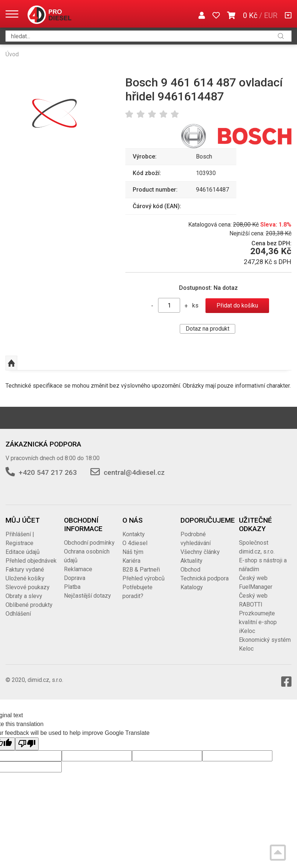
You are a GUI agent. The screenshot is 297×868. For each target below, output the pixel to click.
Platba (72, 587)
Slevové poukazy (28, 587)
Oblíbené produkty (29, 605)
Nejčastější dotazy (87, 596)
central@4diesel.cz (134, 472)
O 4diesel (135, 543)
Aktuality (192, 561)
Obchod (190, 570)
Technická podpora (205, 578)
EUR (271, 15)
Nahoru (11, 363)
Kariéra (131, 561)
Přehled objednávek (31, 561)
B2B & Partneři (141, 570)
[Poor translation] (27, 744)
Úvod (12, 54)
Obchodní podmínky (89, 543)
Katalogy (192, 587)
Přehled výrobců (144, 578)
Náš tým (133, 552)
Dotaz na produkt (207, 329)
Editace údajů (23, 552)
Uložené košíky (25, 578)
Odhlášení (18, 614)
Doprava (75, 578)
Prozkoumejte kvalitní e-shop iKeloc (258, 622)
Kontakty (134, 534)
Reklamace (78, 569)
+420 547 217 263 (48, 472)
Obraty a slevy (24, 596)
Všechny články (200, 552)
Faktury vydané (25, 570)
